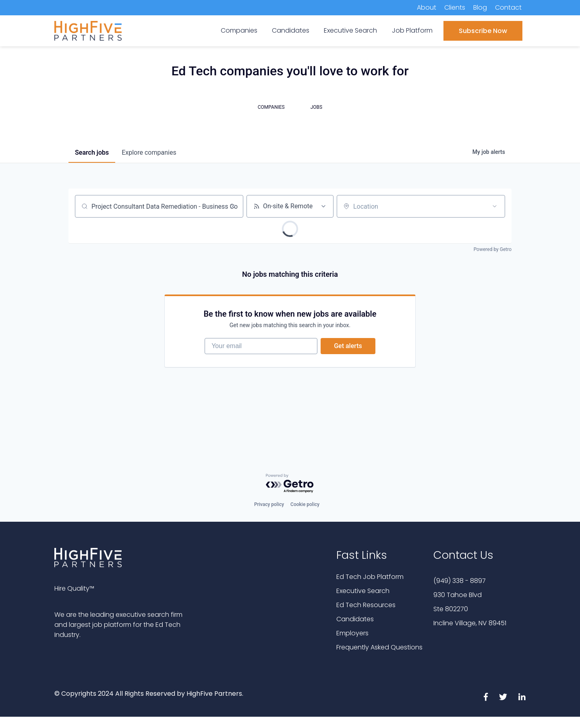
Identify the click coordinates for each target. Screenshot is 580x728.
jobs (92, 152)
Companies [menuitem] (239, 30)
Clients (455, 7)
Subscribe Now (483, 31)
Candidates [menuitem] (291, 30)
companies (149, 152)
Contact (508, 7)
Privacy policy (269, 504)
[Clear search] (233, 206)
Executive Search (363, 591)
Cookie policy (305, 504)
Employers (352, 633)
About (427, 7)
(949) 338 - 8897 (460, 581)
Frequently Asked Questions (379, 647)
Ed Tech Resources (366, 605)
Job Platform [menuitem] (412, 30)
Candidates (355, 619)
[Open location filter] (495, 206)
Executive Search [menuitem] (350, 30)
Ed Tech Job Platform (370, 577)
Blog (480, 7)
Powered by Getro (493, 249)
